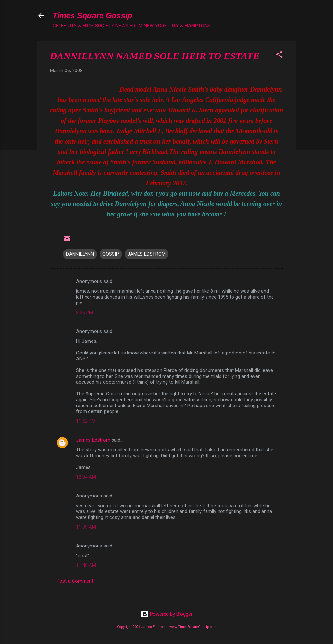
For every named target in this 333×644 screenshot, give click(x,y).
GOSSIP (111, 254)
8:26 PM (85, 313)
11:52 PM (86, 421)
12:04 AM (86, 477)
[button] (279, 55)
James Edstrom (93, 440)
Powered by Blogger (167, 614)
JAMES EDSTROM (147, 254)
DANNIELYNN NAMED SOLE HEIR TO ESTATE (155, 56)
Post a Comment (75, 581)
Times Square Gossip (93, 15)
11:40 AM (86, 565)
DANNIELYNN (80, 254)
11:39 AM (86, 527)
